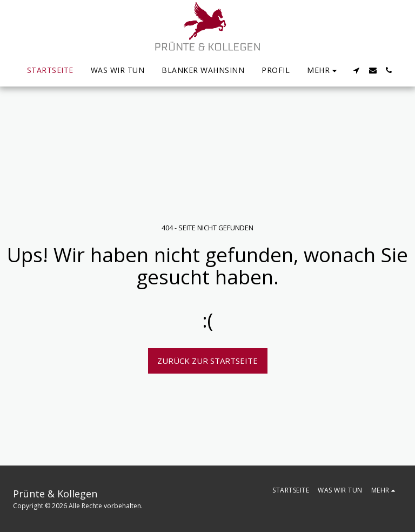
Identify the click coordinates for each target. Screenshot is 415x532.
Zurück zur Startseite (207, 361)
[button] (357, 70)
